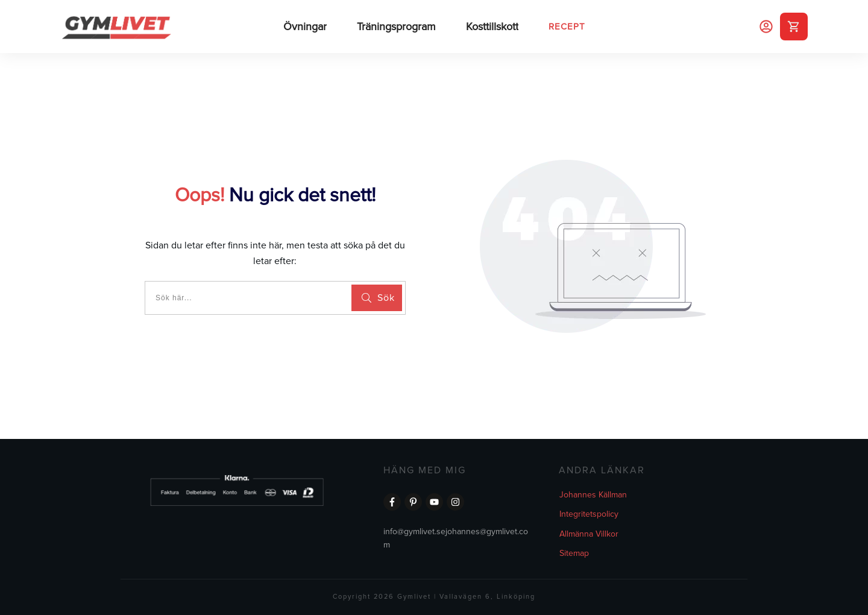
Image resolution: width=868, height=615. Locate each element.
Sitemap (574, 553)
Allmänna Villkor (589, 534)
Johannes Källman (593, 495)
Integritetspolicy (589, 514)
